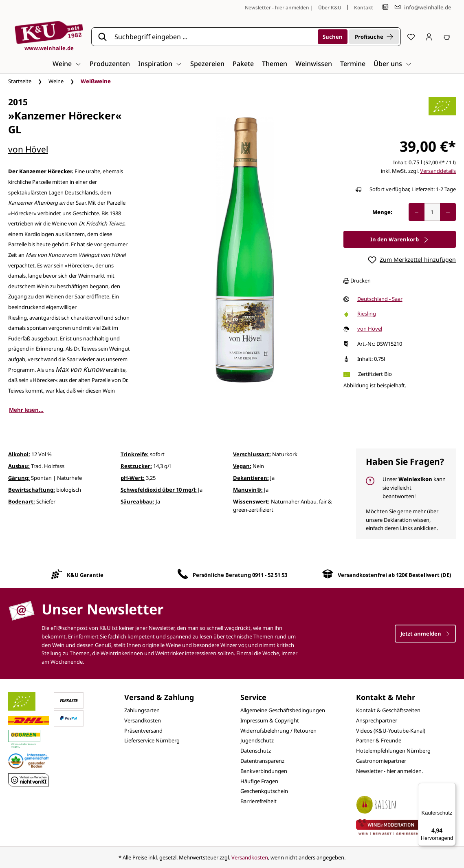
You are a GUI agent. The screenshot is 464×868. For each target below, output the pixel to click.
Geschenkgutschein (264, 791)
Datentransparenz (262, 761)
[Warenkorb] (447, 37)
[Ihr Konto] (429, 37)
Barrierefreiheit (258, 801)
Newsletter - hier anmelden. (389, 771)
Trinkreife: (135, 454)
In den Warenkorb (400, 239)
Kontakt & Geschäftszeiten (388, 710)
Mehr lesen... (26, 410)
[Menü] (451, 788)
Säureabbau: (137, 501)
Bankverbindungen (264, 771)
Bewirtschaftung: (32, 490)
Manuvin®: (248, 490)
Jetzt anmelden (425, 634)
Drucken (357, 280)
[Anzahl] (432, 212)
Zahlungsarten (142, 710)
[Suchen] (333, 37)
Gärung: (19, 478)
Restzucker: (136, 466)
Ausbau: (19, 466)
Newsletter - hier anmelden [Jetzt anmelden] (277, 8)
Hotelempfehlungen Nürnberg (393, 751)
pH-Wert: (133, 478)
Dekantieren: (251, 478)
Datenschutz (256, 751)
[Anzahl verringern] (417, 212)
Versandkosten (143, 720)
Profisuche (374, 37)
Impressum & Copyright (270, 720)
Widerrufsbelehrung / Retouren (278, 731)
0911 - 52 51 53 (270, 575)
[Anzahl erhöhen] (448, 212)
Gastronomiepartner (381, 761)
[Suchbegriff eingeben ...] (213, 37)
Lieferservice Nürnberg (152, 740)
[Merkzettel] (411, 37)
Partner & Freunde (379, 740)
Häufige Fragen (259, 781)
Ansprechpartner (377, 720)
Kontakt (364, 8)
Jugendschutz (257, 740)
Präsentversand (143, 731)
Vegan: (242, 466)
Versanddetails (438, 171)
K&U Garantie (85, 575)
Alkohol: (19, 454)
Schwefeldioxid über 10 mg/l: (159, 490)
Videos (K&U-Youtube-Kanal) (391, 731)
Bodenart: (22, 501)
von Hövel (28, 149)
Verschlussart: (252, 454)
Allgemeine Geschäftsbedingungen (283, 710)
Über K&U (330, 8)
